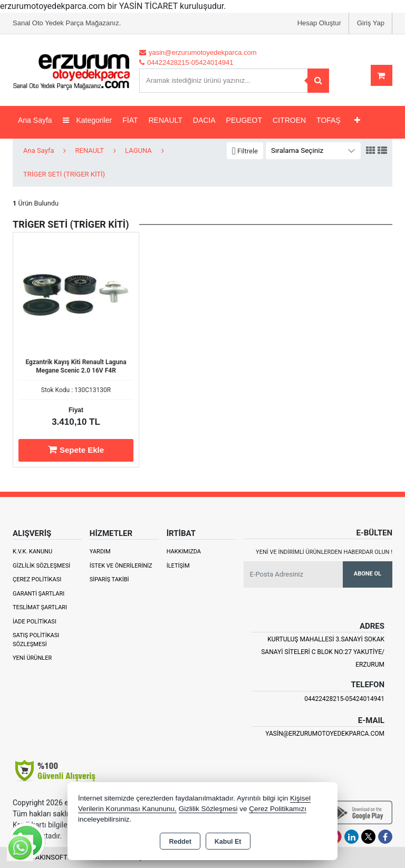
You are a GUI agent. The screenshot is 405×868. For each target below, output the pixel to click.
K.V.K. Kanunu (32, 552)
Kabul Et (228, 842)
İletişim (178, 566)
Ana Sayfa (35, 120)
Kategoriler (88, 120)
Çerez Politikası (37, 579)
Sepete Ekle (76, 450)
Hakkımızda (184, 552)
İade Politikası (35, 622)
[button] (245, 151)
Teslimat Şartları (40, 607)
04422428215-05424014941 (344, 699)
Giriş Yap (371, 23)
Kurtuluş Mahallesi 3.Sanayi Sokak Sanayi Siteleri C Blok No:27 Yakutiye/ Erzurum (323, 652)
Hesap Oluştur (319, 23)
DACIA (204, 120)
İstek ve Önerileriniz (121, 566)
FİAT (130, 120)
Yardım (100, 552)
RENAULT (166, 120)
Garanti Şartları (38, 594)
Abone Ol (368, 574)
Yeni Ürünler (32, 658)
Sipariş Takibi (109, 579)
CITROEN (289, 120)
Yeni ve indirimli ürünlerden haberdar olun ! (324, 552)
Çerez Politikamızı (278, 809)
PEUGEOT (244, 120)
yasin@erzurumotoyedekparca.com (325, 734)
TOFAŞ (329, 120)
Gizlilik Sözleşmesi (41, 566)
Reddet (180, 842)
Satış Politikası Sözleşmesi (36, 640)
